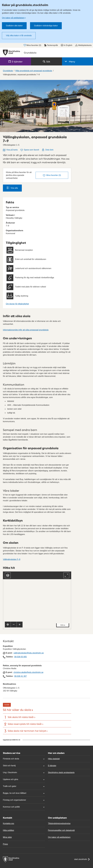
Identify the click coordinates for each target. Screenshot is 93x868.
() (52, 175)
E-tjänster (52, 766)
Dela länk (48, 150)
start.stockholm (82, 859)
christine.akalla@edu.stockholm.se (29, 672)
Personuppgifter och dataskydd (61, 830)
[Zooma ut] (14, 625)
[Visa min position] (8, 625)
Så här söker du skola (17, 710)
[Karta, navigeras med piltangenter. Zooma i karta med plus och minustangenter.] (37, 600)
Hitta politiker (8, 830)
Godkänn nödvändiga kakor (46, 26)
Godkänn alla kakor (14, 26)
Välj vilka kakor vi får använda (19, 35)
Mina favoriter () (32, 45)
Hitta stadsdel (54, 759)
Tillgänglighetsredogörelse (59, 823)
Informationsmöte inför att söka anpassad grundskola (26, 330)
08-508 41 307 (20, 676)
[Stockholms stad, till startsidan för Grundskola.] (46, 53)
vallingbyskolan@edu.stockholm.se (29, 653)
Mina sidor (7, 837)
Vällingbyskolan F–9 (12, 559)
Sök (46, 61)
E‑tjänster (15, 61)
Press (5, 844)
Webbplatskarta (83, 45)
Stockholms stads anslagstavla (61, 772)
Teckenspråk (51, 45)
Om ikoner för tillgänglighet (17, 304)
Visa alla (12, 188)
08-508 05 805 (20, 657)
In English (66, 45)
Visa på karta (10, 150)
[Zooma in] (20, 625)
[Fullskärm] (66, 575)
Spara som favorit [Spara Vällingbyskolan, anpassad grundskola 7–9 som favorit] (30, 150)
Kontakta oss (9, 823)
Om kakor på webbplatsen (13, 18)
